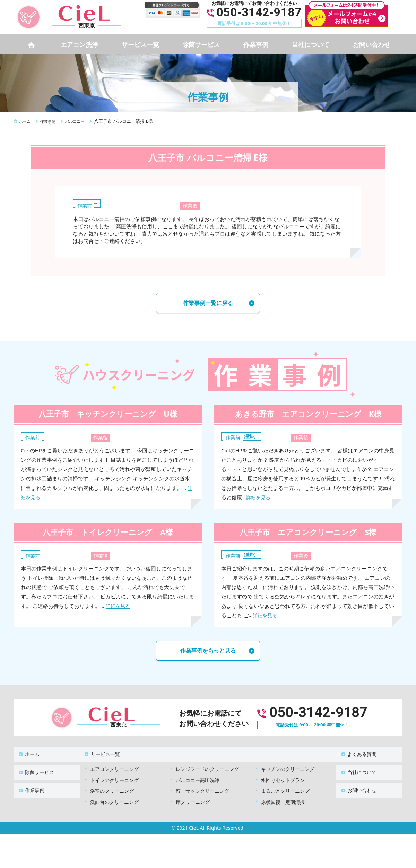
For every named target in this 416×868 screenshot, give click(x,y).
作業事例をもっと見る (208, 654)
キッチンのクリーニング (288, 766)
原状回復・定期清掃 (283, 799)
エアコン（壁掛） (245, 438)
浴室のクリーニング (112, 788)
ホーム (28, 755)
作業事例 (256, 44)
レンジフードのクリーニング (207, 766)
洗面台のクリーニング (114, 799)
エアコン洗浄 (79, 44)
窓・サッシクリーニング (202, 788)
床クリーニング (193, 799)
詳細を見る (259, 499)
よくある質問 (358, 755)
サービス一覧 (140, 44)
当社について (311, 44)
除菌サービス (201, 44)
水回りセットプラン (283, 777)
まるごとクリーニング (285, 788)
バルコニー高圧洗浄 (198, 777)
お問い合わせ (372, 44)
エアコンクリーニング (114, 766)
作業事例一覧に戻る (208, 304)
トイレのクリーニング (114, 777)
